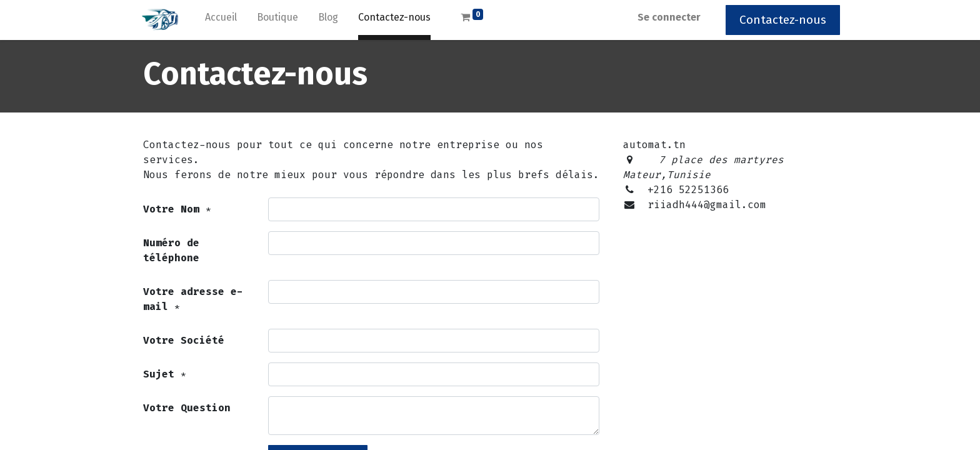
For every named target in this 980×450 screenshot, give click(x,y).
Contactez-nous (780, 20)
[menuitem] (223, 20)
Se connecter (666, 17)
